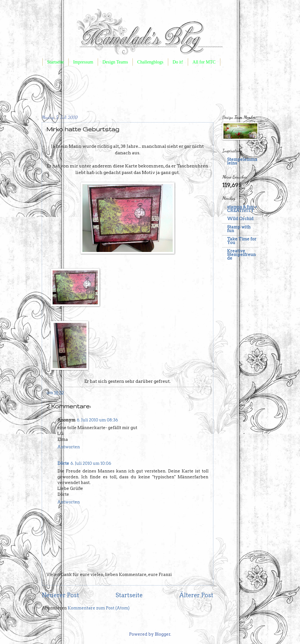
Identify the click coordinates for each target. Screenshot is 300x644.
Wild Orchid (240, 219)
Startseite (56, 62)
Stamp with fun (239, 229)
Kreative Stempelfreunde (241, 255)
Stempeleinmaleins (242, 161)
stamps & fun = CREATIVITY (242, 209)
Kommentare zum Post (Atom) (99, 608)
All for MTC (204, 62)
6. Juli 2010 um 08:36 (97, 420)
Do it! (178, 62)
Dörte (63, 463)
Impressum (83, 62)
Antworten (69, 447)
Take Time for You (242, 241)
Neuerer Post (60, 595)
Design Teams (115, 62)
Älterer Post (196, 595)
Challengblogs (150, 62)
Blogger (163, 634)
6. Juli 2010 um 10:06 (91, 463)
